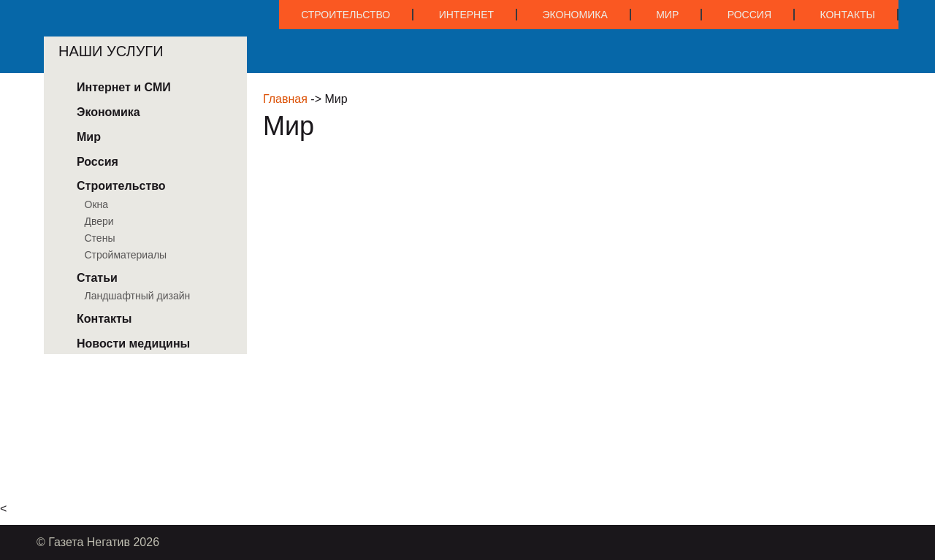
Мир (667, 15)
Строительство (346, 15)
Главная (285, 99)
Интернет (466, 15)
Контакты (847, 15)
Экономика (575, 15)
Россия (749, 15)
